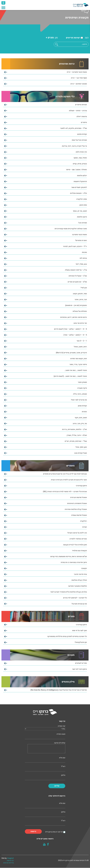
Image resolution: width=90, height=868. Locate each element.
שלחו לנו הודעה (46, 748)
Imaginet (10, 858)
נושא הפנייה (45, 736)
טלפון (45, 777)
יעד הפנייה (45, 728)
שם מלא (45, 760)
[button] (57, 44)
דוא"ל (45, 768)
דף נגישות (10, 861)
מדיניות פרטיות (9, 863)
